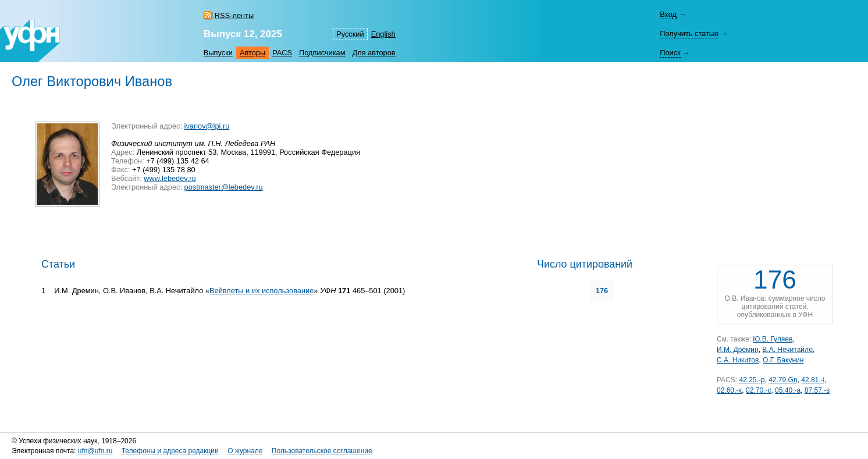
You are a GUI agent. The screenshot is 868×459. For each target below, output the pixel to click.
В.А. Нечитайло (787, 350)
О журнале (245, 451)
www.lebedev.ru (170, 178)
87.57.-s (817, 390)
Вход (668, 14)
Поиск (670, 53)
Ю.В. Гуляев (773, 339)
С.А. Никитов (738, 360)
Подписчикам (322, 53)
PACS (282, 53)
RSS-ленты (234, 15)
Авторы (252, 53)
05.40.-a (788, 390)
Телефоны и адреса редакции (170, 451)
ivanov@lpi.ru (207, 126)
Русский (350, 34)
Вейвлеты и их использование (262, 291)
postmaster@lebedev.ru (224, 187)
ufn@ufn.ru (95, 451)
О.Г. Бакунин (783, 360)
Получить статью (689, 33)
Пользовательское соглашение (322, 451)
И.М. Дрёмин (738, 350)
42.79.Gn (783, 380)
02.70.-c (758, 390)
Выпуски (218, 53)
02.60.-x (729, 390)
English (383, 34)
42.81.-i (813, 380)
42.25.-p (752, 380)
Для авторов (374, 53)
